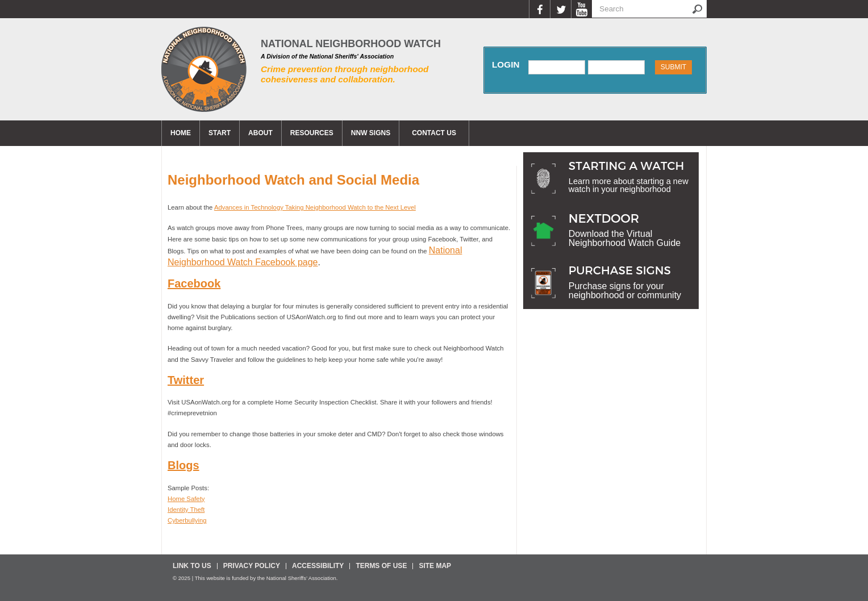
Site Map (435, 566)
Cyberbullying (187, 520)
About (260, 133)
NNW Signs (371, 133)
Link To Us (192, 566)
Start (220, 133)
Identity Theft (186, 510)
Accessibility (318, 566)
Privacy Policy (252, 566)
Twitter (560, 9)
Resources (312, 133)
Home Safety (186, 499)
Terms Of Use (381, 566)
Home (181, 133)
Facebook (539, 9)
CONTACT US (434, 133)
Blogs (183, 465)
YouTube (581, 9)
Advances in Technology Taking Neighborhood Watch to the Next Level (315, 207)
